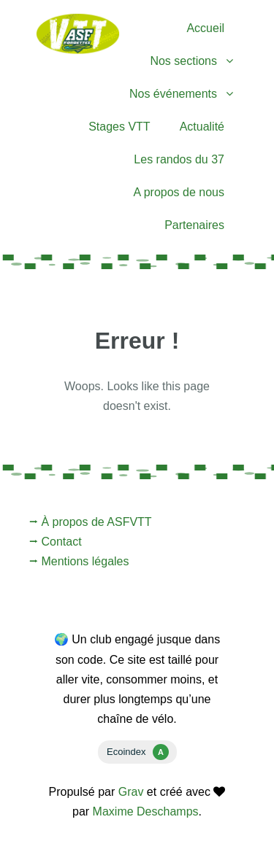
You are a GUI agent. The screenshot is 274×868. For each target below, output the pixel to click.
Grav (131, 792)
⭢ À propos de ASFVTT (91, 522)
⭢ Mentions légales (79, 561)
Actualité (202, 127)
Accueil (205, 28)
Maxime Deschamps (146, 811)
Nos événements (173, 94)
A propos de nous (179, 192)
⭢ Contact (56, 542)
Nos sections (183, 61)
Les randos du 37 (179, 159)
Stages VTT (119, 127)
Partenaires (194, 225)
